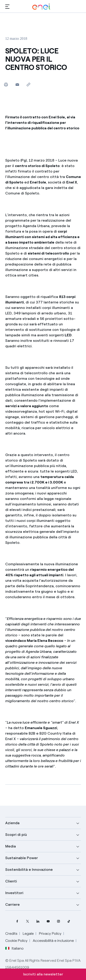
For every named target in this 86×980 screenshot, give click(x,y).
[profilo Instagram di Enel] (59, 921)
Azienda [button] (12, 823)
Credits (11, 934)
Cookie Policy (16, 941)
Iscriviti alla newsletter (43, 974)
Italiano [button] (14, 948)
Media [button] (11, 846)
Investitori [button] (14, 893)
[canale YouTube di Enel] (48, 921)
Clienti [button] (11, 881)
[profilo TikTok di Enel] (69, 921)
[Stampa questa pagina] (6, 84)
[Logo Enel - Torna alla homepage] (41, 7)
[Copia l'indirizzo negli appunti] (29, 84)
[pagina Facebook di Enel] (17, 921)
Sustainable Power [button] (22, 858)
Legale (28, 934)
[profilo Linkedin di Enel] (38, 921)
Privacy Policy (50, 934)
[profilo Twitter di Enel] (28, 921)
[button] (7, 7)
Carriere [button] (12, 904)
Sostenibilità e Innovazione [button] (29, 870)
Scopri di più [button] (16, 835)
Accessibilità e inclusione (53, 941)
